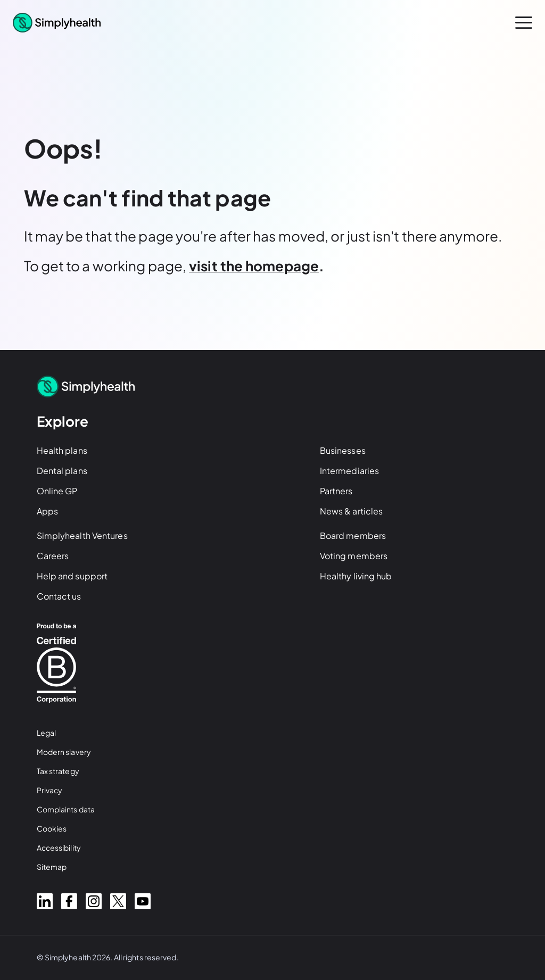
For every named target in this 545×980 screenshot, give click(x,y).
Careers (53, 556)
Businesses (343, 450)
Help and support (72, 576)
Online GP (57, 491)
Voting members (354, 556)
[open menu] (524, 23)
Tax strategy (58, 771)
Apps (47, 511)
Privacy (50, 790)
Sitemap (52, 867)
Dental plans (62, 471)
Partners (336, 491)
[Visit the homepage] (254, 267)
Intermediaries (349, 471)
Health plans (62, 450)
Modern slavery (64, 752)
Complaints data (66, 809)
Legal (47, 733)
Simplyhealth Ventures (82, 535)
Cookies (52, 828)
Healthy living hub (356, 576)
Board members (353, 535)
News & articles (352, 511)
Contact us (59, 596)
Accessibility (59, 848)
